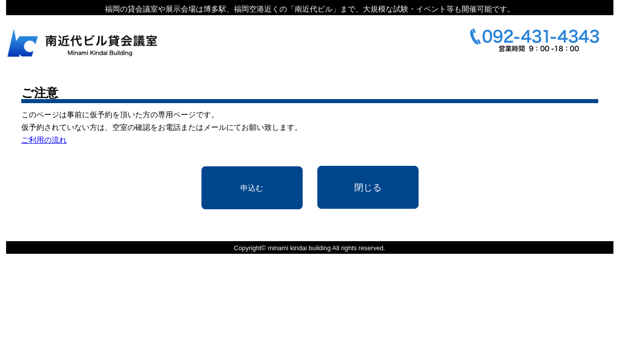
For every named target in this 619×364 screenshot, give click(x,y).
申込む (252, 188)
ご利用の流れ (44, 140)
